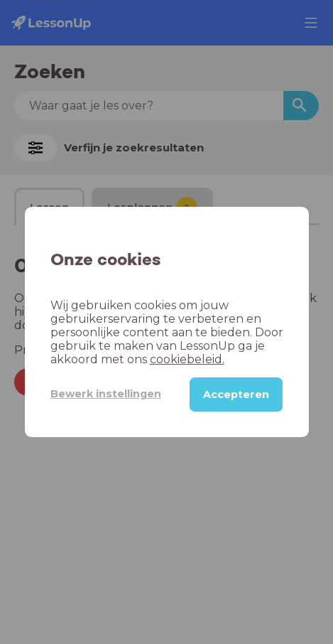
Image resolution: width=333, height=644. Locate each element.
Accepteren (236, 395)
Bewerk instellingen (106, 394)
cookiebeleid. (187, 359)
